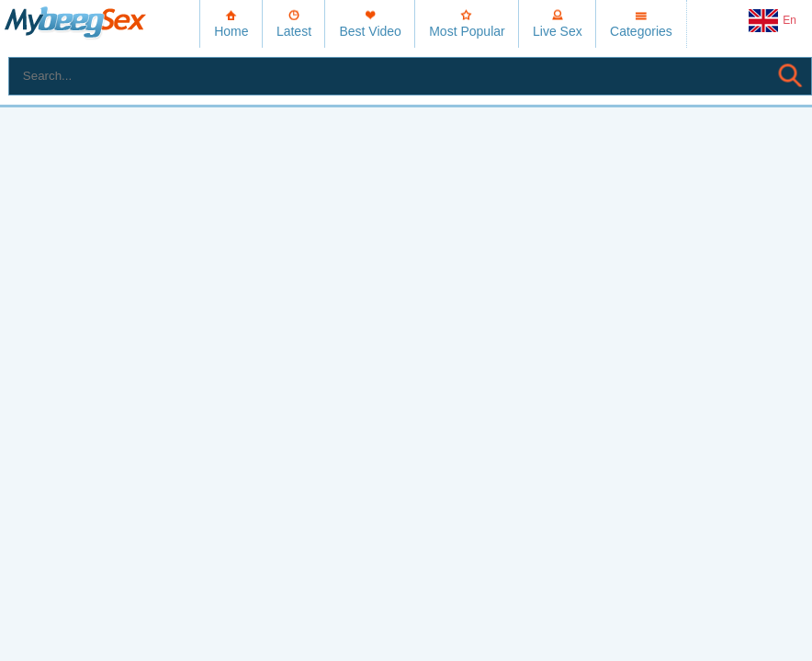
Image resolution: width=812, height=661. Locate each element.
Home (231, 31)
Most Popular (467, 31)
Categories (641, 31)
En (773, 21)
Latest (294, 31)
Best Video (370, 31)
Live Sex (558, 31)
